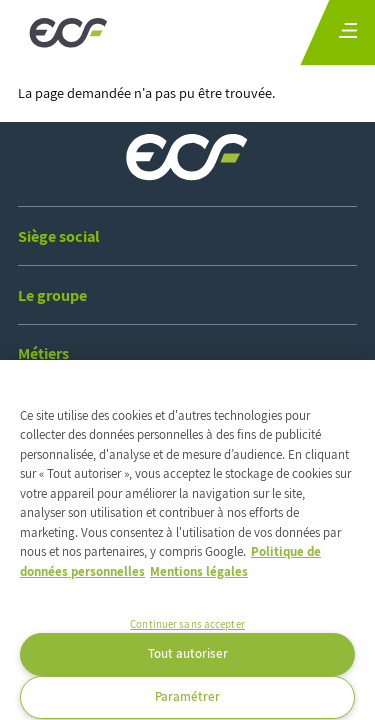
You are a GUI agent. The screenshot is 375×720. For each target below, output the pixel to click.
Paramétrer (187, 696)
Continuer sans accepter (187, 624)
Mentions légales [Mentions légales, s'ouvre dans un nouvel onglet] (199, 571)
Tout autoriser (188, 653)
